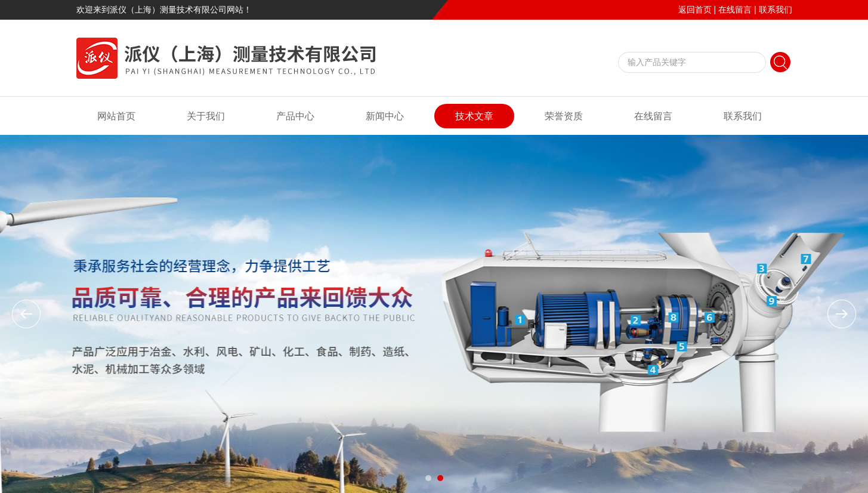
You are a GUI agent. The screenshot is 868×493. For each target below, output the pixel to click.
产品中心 (295, 116)
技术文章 (474, 116)
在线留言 (735, 10)
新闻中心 (385, 116)
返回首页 (695, 10)
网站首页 (116, 116)
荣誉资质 (564, 116)
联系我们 (776, 10)
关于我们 (206, 116)
